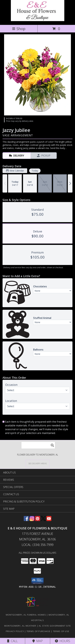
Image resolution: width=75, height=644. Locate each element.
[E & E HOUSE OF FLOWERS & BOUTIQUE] (38, 20)
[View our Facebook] (26, 520)
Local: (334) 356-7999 (38, 545)
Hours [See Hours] (62, 641)
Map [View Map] (38, 641)
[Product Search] (38, 445)
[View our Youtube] (49, 520)
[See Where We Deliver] (38, 463)
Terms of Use (61, 631)
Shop (19, 29)
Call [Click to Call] (12, 641)
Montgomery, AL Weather (20, 626)
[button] (37, 581)
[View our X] (43, 520)
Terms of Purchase (38, 631)
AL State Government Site (55, 626)
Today (35, 171)
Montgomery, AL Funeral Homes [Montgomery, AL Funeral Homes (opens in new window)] (26, 615)
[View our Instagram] (32, 520)
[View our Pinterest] (38, 520)
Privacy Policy (15, 631)
